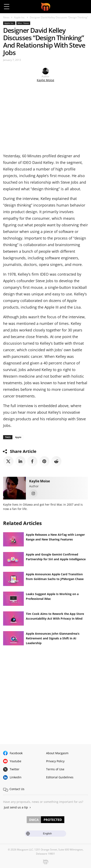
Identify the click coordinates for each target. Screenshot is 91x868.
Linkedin (16, 777)
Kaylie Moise (45, 80)
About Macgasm (57, 753)
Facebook (16, 753)
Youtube (16, 761)
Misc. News (23, 23)
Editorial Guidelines (60, 777)
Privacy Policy (55, 761)
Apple (18, 437)
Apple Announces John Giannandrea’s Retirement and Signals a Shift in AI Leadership (53, 638)
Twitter (15, 769)
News (6, 17)
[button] (84, 7)
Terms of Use (55, 769)
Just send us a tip (16, 807)
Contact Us (17, 789)
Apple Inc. (20, 17)
